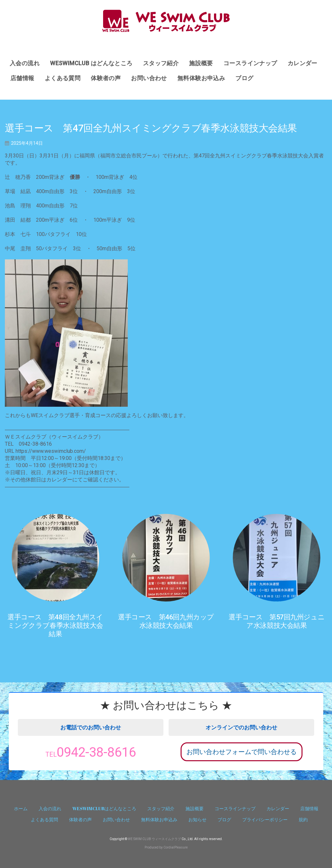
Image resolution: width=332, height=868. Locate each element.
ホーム (21, 808)
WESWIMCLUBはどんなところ (104, 808)
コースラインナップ (250, 63)
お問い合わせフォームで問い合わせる (242, 752)
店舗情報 (22, 78)
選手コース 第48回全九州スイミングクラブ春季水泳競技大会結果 (55, 626)
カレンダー (302, 63)
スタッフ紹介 (161, 63)
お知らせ (197, 819)
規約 (303, 819)
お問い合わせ (149, 78)
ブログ (244, 78)
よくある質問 (63, 78)
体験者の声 (106, 78)
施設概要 (201, 63)
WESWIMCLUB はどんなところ (91, 63)
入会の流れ (25, 63)
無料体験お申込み (201, 78)
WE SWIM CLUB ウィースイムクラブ (154, 839)
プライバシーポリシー (265, 819)
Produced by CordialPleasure (166, 847)
